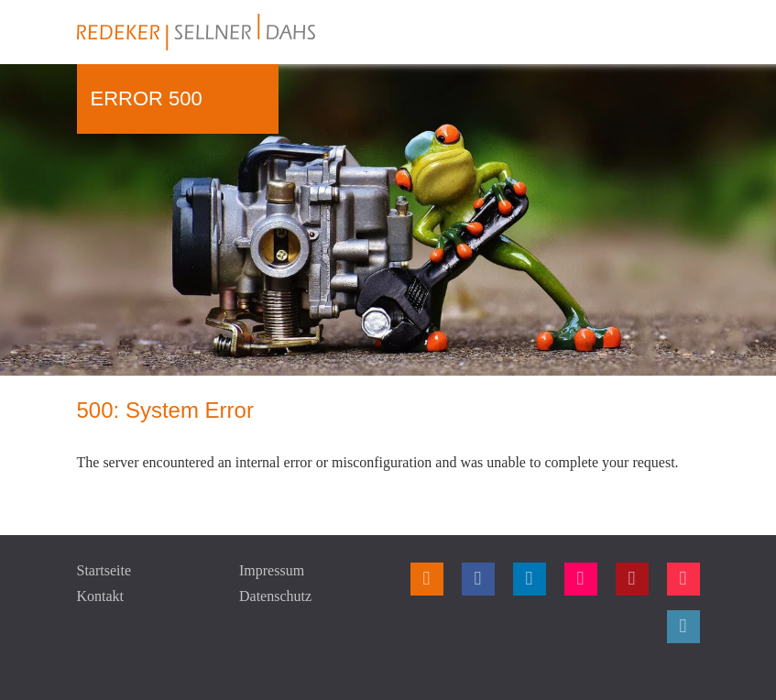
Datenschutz (275, 596)
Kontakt (101, 596)
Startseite (104, 570)
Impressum (272, 570)
